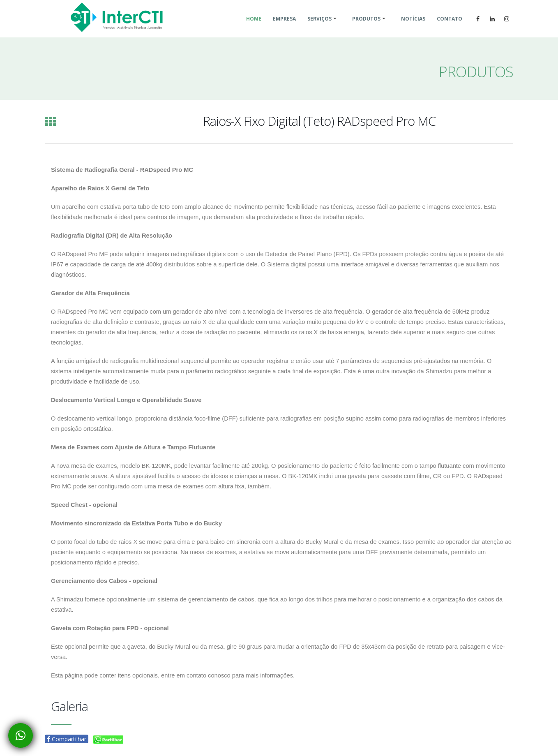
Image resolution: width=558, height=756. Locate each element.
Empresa (284, 29)
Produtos (366, 29)
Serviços (319, 29)
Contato (450, 29)
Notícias (413, 29)
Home (254, 29)
